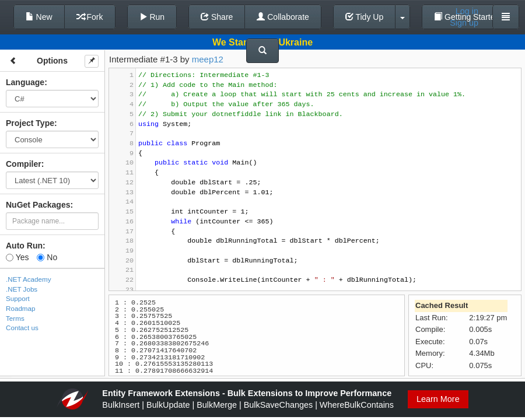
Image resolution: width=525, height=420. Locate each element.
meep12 (208, 59)
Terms (15, 318)
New (39, 17)
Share (217, 17)
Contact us (22, 328)
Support (18, 298)
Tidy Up (364, 17)
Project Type (30, 123)
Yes (17, 257)
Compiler (24, 164)
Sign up (464, 23)
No (47, 257)
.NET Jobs (22, 289)
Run (152, 17)
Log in (467, 11)
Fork (90, 17)
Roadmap (21, 308)
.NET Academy (29, 279)
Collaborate (283, 17)
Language (25, 82)
